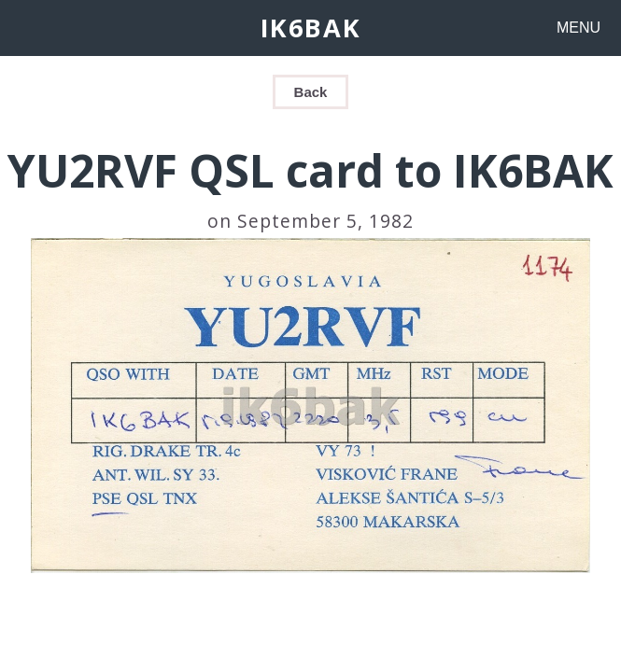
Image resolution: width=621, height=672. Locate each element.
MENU (579, 28)
